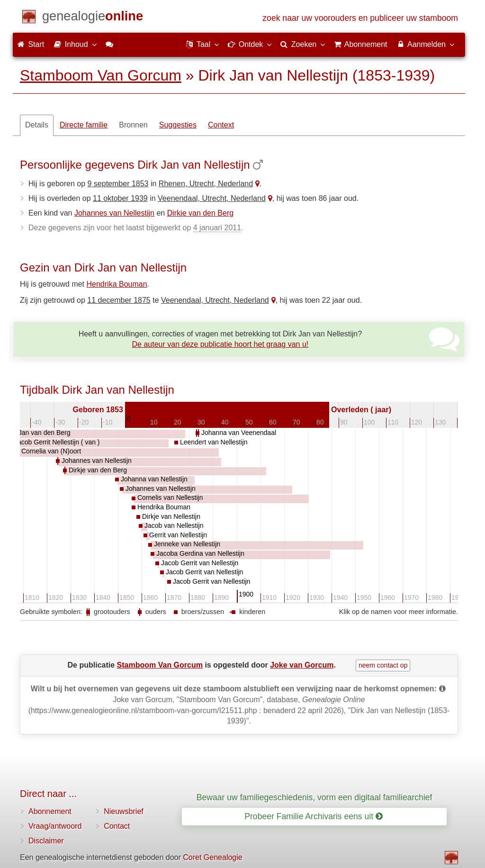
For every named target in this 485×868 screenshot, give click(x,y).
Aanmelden (425, 44)
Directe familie (84, 125)
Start (31, 44)
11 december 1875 (119, 300)
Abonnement (50, 811)
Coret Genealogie (212, 857)
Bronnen (133, 125)
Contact (117, 826)
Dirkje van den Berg (201, 213)
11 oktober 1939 (120, 198)
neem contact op (383, 665)
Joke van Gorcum (302, 665)
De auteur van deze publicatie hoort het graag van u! (220, 344)
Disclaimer (46, 841)
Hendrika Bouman (117, 284)
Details (37, 125)
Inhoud (75, 44)
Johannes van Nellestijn (114, 213)
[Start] (93, 18)
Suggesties (178, 125)
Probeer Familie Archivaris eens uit (314, 816)
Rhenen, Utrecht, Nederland (206, 184)
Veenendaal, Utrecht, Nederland (212, 198)
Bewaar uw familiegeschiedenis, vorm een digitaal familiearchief (314, 797)
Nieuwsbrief (124, 811)
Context (221, 125)
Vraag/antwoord (55, 826)
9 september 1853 (118, 184)
